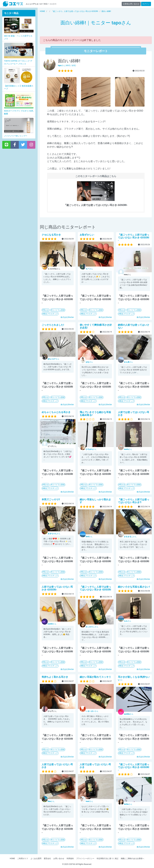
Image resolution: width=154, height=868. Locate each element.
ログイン (146, 4)
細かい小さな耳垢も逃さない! (134, 587)
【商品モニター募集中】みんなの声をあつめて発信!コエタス (13, 4)
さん (89, 269)
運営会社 (47, 859)
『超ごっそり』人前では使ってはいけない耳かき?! (134, 501)
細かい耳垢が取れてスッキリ (95, 677)
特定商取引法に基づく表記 (108, 859)
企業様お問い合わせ (131, 4)
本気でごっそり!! (51, 499)
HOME (12, 859)
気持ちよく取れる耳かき (55, 677)
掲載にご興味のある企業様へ (132, 859)
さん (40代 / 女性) (67, 65)
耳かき (46, 310)
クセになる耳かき (51, 235)
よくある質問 (36, 859)
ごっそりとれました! (53, 325)
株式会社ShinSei (67, 317)
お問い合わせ (59, 859)
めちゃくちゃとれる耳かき (56, 412)
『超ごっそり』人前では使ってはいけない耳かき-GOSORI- (134, 238)
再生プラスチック (51, 314)
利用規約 (70, 859)
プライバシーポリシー (85, 859)
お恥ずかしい (87, 235)
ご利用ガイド (23, 859)
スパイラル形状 (58, 310)
